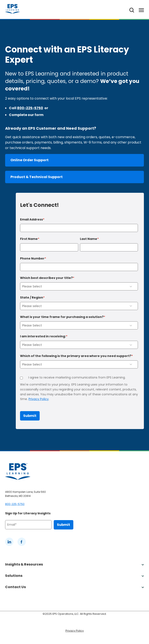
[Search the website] (132, 9)
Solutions (74, 576)
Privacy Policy (39, 399)
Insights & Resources (74, 564)
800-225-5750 (30, 108)
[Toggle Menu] (139, 9)
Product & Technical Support (37, 177)
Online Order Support (30, 160)
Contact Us (74, 587)
